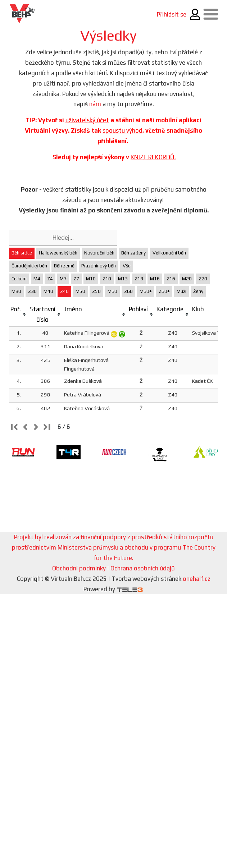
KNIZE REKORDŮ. (153, 157)
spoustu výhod (122, 130)
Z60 (128, 291)
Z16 (171, 279)
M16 (155, 279)
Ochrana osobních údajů (143, 568)
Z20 (203, 279)
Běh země (64, 266)
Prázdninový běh (99, 266)
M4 (37, 279)
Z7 (76, 279)
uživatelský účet (87, 120)
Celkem (19, 279)
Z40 (64, 291)
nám (95, 104)
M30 (16, 291)
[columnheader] (19, 315)
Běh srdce (22, 253)
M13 (123, 279)
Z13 (139, 279)
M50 (80, 291)
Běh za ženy (133, 253)
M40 (48, 291)
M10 (91, 279)
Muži (181, 291)
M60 (112, 291)
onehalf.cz (197, 579)
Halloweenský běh (58, 253)
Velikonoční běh (169, 253)
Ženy (198, 291)
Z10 (107, 279)
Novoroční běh (99, 253)
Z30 (32, 291)
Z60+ (164, 291)
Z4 (50, 279)
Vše (127, 266)
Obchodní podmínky (79, 568)
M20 (187, 279)
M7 (63, 279)
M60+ (146, 291)
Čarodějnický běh (29, 266)
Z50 (96, 291)
